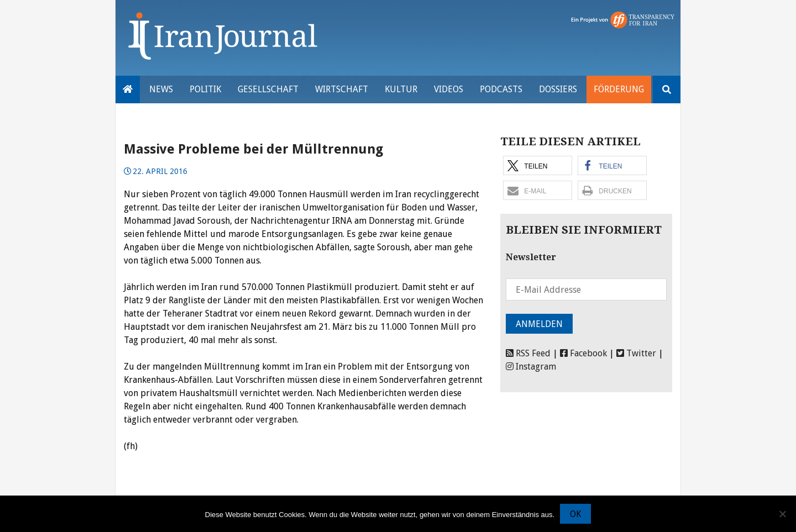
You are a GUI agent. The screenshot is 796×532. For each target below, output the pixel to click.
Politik (205, 89)
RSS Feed (528, 353)
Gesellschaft (268, 89)
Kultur (401, 89)
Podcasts (501, 89)
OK (575, 514)
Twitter (636, 353)
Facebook (583, 353)
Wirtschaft (342, 89)
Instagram (531, 367)
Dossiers (558, 89)
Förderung (619, 89)
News (161, 89)
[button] (538, 165)
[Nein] (782, 514)
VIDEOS (449, 89)
